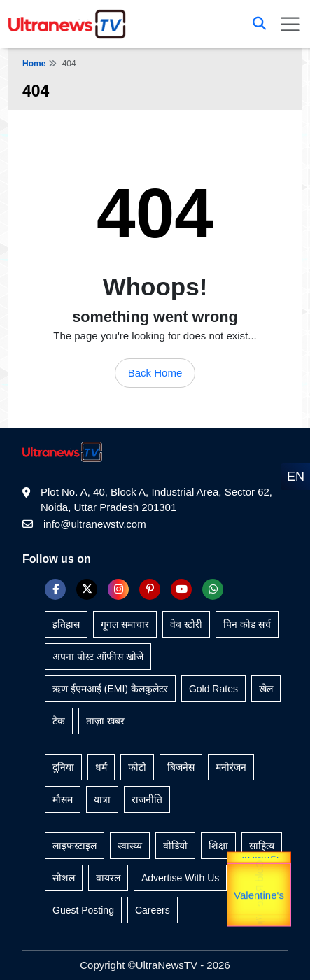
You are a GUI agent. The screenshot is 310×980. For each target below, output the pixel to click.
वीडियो (175, 846)
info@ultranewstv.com (95, 524)
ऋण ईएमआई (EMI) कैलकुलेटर (110, 689)
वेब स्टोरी (186, 624)
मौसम (63, 799)
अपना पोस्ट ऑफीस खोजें (98, 657)
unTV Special (259, 922)
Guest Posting (83, 910)
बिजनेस (181, 767)
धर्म (101, 767)
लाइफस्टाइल (75, 846)
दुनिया (63, 767)
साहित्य (262, 846)
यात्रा (102, 799)
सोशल (64, 878)
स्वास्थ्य (130, 846)
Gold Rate (259, 887)
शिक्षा (218, 846)
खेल (266, 689)
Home (34, 64)
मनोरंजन (231, 767)
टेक (59, 721)
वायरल (108, 878)
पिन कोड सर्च (247, 624)
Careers (153, 910)
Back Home (155, 373)
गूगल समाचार (125, 624)
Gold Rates (213, 689)
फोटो (137, 767)
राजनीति (147, 799)
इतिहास (66, 624)
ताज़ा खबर (105, 721)
